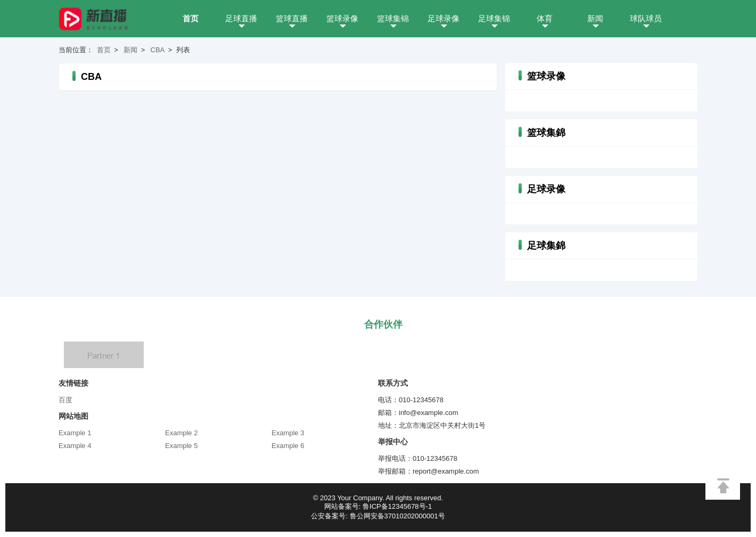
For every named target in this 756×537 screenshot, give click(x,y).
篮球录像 (342, 18)
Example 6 (288, 446)
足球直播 (241, 18)
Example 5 (181, 446)
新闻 (595, 18)
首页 (191, 18)
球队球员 (646, 18)
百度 (65, 400)
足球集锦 (494, 18)
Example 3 (288, 433)
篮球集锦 (393, 18)
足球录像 (443, 18)
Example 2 (181, 433)
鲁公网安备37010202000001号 (397, 516)
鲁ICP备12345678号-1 (397, 506)
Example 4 (75, 446)
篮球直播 (292, 18)
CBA (158, 50)
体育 (545, 18)
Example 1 (75, 433)
